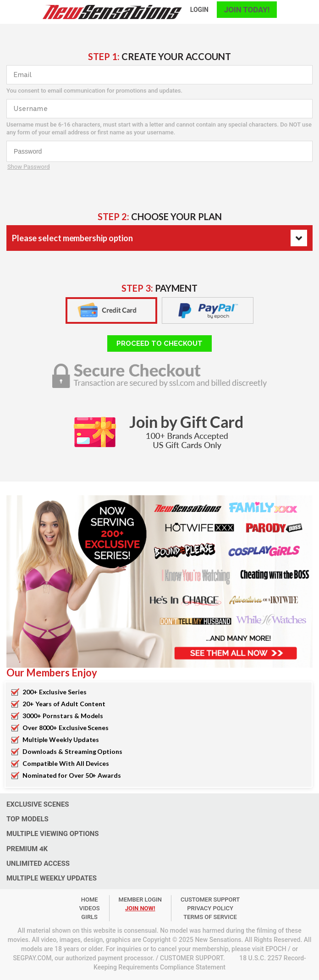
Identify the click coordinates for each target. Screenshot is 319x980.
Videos (90, 908)
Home (90, 900)
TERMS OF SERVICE (210, 917)
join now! (140, 908)
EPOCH (276, 949)
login (199, 10)
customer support (210, 900)
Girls (89, 917)
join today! (247, 10)
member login (140, 900)
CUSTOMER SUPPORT (192, 958)
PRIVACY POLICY (210, 908)
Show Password (29, 167)
